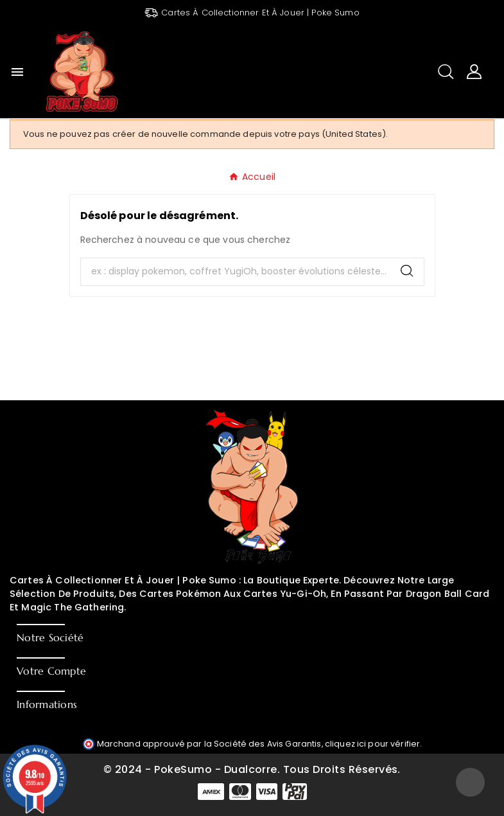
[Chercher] (236, 272)
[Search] (407, 271)
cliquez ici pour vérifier (373, 744)
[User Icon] (474, 72)
